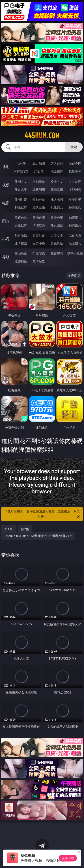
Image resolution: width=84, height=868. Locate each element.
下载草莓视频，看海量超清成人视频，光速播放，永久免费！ (43, 514)
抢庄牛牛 (75, 171)
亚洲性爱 (21, 200)
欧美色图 (57, 218)
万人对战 (57, 164)
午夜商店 (39, 254)
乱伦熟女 (57, 207)
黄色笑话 (57, 243)
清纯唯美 (39, 225)
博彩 (6, 167)
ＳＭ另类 (75, 189)
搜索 (74, 147)
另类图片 (75, 225)
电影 (6, 203)
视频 (6, 185)
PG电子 (21, 164)
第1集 (9, 529)
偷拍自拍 (39, 200)
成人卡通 (57, 200)
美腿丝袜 (21, 225)
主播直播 (57, 189)
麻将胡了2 (21, 171)
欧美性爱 (75, 200)
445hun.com (42, 136)
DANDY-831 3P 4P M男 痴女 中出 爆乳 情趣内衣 (38, 536)
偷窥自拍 (21, 218)
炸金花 (39, 171)
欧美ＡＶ (57, 182)
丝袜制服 (39, 189)
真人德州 (39, 164)
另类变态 (75, 207)
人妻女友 (57, 236)
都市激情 (21, 236)
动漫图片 (75, 218)
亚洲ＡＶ (21, 182)
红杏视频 (21, 261)
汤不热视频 (75, 254)
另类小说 (39, 243)
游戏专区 (75, 164)
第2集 (25, 529)
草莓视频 (57, 254)
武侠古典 (75, 236)
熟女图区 (57, 225)
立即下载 (68, 858)
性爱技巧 (75, 243)
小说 (6, 239)
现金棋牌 (57, 171)
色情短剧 (39, 261)
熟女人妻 (21, 189)
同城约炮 (21, 254)
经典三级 (39, 207)
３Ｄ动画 (75, 182)
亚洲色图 (39, 218)
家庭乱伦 (39, 236)
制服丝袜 (21, 207)
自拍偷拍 (39, 182)
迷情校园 (21, 243)
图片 (6, 221)
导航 (6, 257)
